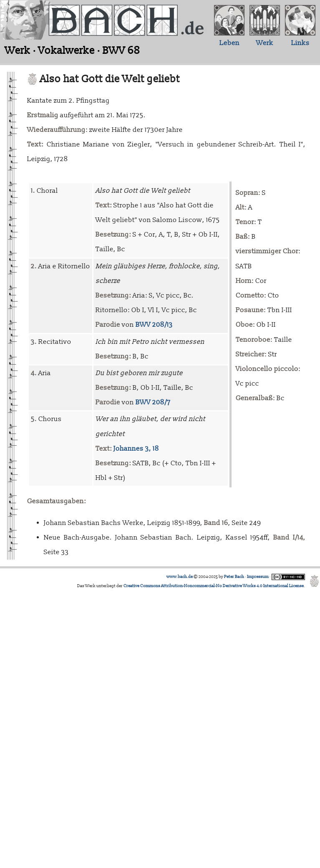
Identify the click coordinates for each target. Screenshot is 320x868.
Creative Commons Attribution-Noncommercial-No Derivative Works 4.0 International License (214, 586)
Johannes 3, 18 (136, 449)
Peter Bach (234, 577)
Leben (229, 43)
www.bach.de (180, 577)
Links (300, 43)
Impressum (258, 577)
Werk (265, 43)
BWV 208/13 (154, 325)
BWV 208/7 (153, 402)
